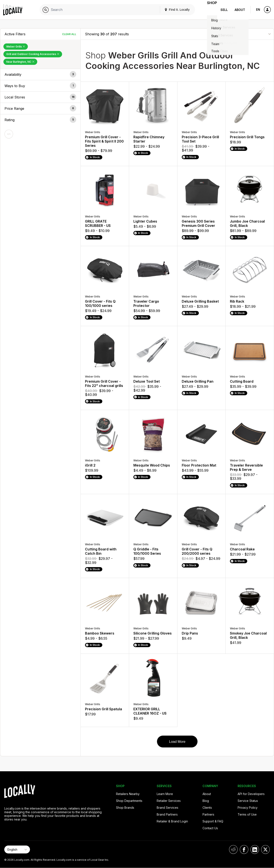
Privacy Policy (248, 808)
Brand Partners (167, 814)
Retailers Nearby (128, 794)
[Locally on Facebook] (244, 849)
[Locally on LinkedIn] (255, 849)
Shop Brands (125, 808)
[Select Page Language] (17, 849)
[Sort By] (248, 34)
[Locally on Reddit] (233, 849)
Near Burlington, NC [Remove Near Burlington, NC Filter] (20, 62)
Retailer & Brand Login (172, 821)
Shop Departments (129, 801)
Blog (206, 801)
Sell (224, 10)
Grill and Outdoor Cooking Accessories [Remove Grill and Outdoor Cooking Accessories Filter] (33, 54)
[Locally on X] (265, 849)
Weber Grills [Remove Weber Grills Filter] (16, 47)
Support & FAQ (213, 821)
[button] (40, 74)
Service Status (248, 801)
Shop (209, 10)
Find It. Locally (172, 10)
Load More (177, 742)
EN (258, 10)
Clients (207, 808)
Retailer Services (169, 801)
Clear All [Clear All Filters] (69, 34)
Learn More (165, 794)
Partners (208, 814)
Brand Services (168, 808)
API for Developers (251, 794)
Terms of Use (247, 814)
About (240, 10)
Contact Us (210, 828)
